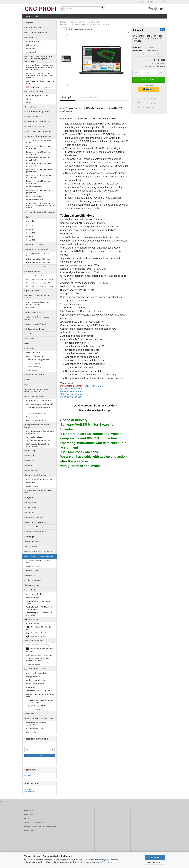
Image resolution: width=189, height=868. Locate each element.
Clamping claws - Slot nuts (34, 91)
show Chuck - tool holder (35, 42)
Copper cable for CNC (32, 291)
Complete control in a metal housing (37, 249)
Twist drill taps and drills (35, 669)
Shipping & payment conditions (35, 823)
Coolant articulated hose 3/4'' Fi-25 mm (40, 286)
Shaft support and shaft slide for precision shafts (38, 445)
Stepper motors (30, 575)
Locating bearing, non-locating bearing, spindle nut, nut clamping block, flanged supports (40, 205)
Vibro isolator (29, 714)
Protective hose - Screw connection (37, 522)
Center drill (30, 308)
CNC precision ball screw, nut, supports (38, 136)
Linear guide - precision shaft (35, 396)
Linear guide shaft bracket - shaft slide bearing (38, 426)
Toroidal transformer (33, 664)
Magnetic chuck (30, 465)
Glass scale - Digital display (34, 375)
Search (27, 16)
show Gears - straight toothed (38, 360)
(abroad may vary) (153, 53)
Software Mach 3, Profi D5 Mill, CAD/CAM (39, 556)
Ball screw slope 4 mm (34, 187)
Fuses (27, 344)
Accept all (155, 858)
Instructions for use (71, 397)
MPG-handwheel (30, 507)
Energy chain (29, 334)
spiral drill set (31, 687)
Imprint (27, 818)
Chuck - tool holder (31, 37)
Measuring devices (31, 470)
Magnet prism (29, 460)
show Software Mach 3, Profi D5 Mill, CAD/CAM (39, 561)
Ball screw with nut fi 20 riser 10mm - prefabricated (39, 165)
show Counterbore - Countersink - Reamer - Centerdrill (38, 303)
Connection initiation (72, 394)
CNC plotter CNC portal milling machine (38, 131)
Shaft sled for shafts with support (38, 440)
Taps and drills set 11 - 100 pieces (38, 691)
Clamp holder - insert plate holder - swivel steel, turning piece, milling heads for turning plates (39, 59)
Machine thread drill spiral (35, 684)
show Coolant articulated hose (37, 276)
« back (70, 29)
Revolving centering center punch (36, 532)
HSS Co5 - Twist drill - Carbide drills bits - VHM (40, 695)
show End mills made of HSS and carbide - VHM (38, 724)
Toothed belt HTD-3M (36, 633)
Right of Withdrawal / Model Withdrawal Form (40, 827)
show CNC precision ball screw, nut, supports (39, 141)
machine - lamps (30, 451)
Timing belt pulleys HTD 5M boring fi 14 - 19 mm (40, 602)
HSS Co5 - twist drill (35, 709)
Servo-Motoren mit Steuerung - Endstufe (38, 551)
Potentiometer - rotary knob (34, 517)
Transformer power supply (34, 641)
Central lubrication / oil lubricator (36, 33)
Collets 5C (30, 226)
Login (40, 756)
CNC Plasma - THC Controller (34, 126)
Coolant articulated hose (33, 272)
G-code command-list (72, 389)
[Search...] (63, 9)
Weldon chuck (31, 52)
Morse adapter (31, 49)
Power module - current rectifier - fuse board (40, 650)
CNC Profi (125, 32)
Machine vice (29, 455)
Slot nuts (29, 103)
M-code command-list (72, 391)
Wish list (161, 2)
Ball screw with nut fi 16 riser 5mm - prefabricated (39, 153)
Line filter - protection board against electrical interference (37, 390)
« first (63, 29)
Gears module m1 (34, 363)
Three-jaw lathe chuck (32, 585)
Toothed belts (31, 619)
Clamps (29, 99)
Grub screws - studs (33, 598)
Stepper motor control (32, 570)
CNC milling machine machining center (38, 121)
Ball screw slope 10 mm (35, 200)
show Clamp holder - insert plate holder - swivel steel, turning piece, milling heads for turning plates (40, 67)
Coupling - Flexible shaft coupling (36, 324)
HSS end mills (31, 732)
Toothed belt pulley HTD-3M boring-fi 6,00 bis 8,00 (39, 614)
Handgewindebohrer (33, 677)
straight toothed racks (34, 370)
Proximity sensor (32, 486)
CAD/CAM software (33, 566)
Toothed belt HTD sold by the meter (39, 628)
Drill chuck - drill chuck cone (34, 329)
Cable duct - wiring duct (33, 28)
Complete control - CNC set (34, 244)
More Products (30, 792)
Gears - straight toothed (34, 356)
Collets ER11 (31, 229)
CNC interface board (31, 117)
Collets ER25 (31, 236)
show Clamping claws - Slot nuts (38, 96)
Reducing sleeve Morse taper (35, 527)
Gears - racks (29, 349)
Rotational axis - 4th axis (33, 542)
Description (68, 97)
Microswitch (31, 483)
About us (38, 16)
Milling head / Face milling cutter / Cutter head (40, 83)
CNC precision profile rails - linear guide (40, 404)
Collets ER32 (31, 240)
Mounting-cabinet (31, 503)
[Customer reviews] (138, 31)
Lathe (26, 384)
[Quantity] (149, 72)
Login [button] (150, 2)
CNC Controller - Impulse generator (36, 112)
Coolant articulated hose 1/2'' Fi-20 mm (40, 283)
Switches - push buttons (33, 580)
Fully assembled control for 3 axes (38, 259)
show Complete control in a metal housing (38, 254)
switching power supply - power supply (40, 655)
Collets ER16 (31, 233)
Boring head (29, 23)
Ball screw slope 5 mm (34, 196)
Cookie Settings (30, 831)
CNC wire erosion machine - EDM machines (40, 212)
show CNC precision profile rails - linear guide (40, 409)
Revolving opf (29, 537)
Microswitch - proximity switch (35, 475)
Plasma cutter (29, 512)
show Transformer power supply (38, 645)
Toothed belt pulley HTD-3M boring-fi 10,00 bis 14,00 (39, 608)
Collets (27, 217)
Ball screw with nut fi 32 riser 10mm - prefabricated (39, 182)
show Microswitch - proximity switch (39, 479)
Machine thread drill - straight (36, 680)
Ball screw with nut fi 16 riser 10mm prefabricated (39, 147)
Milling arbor (31, 45)
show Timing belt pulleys (35, 594)
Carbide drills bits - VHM (36, 706)
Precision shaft (32, 417)
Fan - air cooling (30, 339)
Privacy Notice (107, 862)
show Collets (31, 221)
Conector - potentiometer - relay (35, 267)
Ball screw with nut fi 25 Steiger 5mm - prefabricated (40, 176)
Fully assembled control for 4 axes (38, 263)
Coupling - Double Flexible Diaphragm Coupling (37, 318)
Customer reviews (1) (87, 97)
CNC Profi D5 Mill (94, 386)
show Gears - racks (33, 353)
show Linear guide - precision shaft (38, 400)
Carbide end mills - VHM (35, 728)
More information (155, 863)
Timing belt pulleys (31, 590)
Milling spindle (29, 498)
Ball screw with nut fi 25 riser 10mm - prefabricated (39, 171)
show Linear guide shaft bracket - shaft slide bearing (40, 432)
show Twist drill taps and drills (37, 673)
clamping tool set (30, 107)
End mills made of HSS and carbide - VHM (39, 719)
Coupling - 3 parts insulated (34, 312)
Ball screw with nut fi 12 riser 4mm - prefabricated (39, 192)
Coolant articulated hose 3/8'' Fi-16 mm (40, 279)
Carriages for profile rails (37, 413)
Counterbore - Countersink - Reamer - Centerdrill (37, 297)
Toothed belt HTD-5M (36, 637)
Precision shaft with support (36, 420)
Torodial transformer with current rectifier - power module (38, 660)
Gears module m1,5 (35, 367)
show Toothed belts (33, 623)
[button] (142, 2)
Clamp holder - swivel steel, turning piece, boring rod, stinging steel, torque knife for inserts (40, 76)
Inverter (27, 380)
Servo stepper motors (32, 546)
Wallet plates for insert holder (39, 87)
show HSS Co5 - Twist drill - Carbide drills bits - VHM (41, 701)
